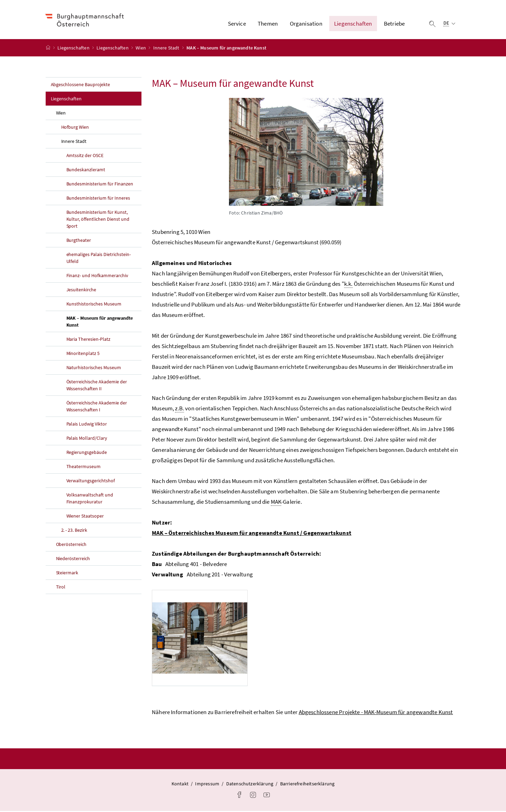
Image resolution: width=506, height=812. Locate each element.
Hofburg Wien (75, 128)
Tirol (61, 588)
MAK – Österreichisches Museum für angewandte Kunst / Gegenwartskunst (252, 534)
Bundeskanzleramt (86, 171)
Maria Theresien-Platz (89, 340)
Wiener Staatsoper (85, 517)
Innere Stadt (167, 49)
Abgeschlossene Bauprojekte (81, 85)
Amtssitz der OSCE (85, 156)
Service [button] (237, 24)
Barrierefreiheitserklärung (307, 785)
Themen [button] (268, 24)
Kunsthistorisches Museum (94, 305)
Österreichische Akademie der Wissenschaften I (97, 407)
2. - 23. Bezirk (74, 531)
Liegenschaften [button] (353, 24)
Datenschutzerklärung (250, 785)
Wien (141, 49)
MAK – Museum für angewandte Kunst (100, 322)
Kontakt (180, 785)
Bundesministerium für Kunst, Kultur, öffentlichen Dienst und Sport (98, 220)
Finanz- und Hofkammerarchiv (98, 276)
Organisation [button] (306, 24)
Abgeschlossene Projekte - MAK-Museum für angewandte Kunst (376, 713)
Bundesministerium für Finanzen (100, 185)
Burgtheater (79, 241)
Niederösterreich (73, 559)
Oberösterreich (71, 545)
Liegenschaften (74, 49)
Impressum (207, 785)
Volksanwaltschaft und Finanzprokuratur (90, 499)
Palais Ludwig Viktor (87, 425)
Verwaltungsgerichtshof (91, 482)
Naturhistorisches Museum (94, 368)
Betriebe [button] (394, 24)
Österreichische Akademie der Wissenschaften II (97, 386)
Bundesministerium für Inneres (98, 199)
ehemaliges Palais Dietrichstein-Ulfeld (99, 259)
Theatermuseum (84, 467)
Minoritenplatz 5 (83, 354)
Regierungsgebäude (87, 453)
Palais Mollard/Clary (87, 439)
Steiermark (67, 574)
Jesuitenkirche (81, 291)
